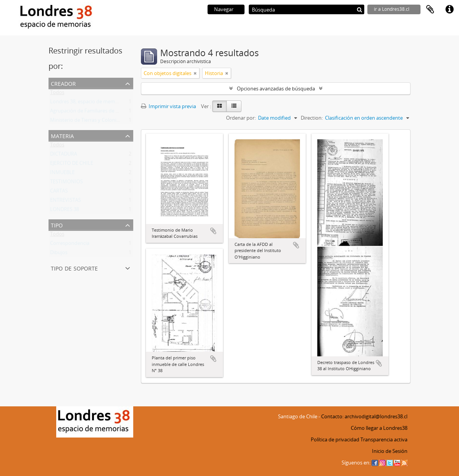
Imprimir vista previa (168, 106)
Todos (57, 94)
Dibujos (59, 254)
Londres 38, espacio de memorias (88, 103)
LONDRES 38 (64, 211)
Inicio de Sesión (390, 451)
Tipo (57, 225)
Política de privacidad (335, 439)
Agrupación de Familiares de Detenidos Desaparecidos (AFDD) (120, 112)
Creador (63, 83)
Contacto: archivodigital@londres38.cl (364, 416)
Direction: (312, 118)
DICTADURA (64, 155)
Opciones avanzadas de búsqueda (276, 89)
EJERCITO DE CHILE (72, 165)
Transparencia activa (384, 439)
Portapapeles (430, 10)
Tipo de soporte (74, 268)
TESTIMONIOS (66, 183)
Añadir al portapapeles (213, 231)
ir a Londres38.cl (392, 9)
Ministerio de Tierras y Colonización (90, 122)
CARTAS (59, 192)
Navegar (224, 9)
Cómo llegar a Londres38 (379, 428)
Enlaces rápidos (449, 10)
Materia (62, 135)
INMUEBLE (62, 174)
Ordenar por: (241, 118)
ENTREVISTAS (65, 202)
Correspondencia (70, 245)
